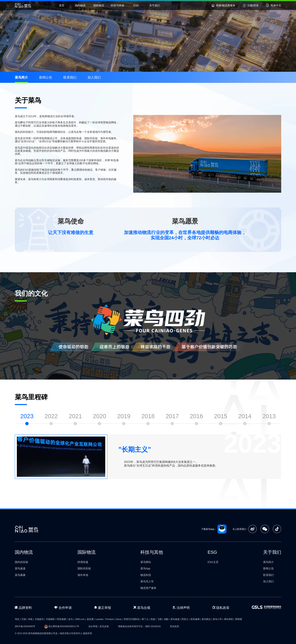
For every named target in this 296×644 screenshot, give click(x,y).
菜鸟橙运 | (207, 619)
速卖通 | (91, 619)
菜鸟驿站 (146, 562)
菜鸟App (145, 569)
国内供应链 (21, 562)
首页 (62, 5)
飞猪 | (160, 619)
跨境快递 (83, 562)
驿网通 (239, 619)
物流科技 (146, 575)
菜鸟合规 (142, 608)
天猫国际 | (51, 619)
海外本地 (83, 575)
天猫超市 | (40, 619)
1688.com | (80, 619)
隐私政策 (221, 608)
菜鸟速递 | (176, 619)
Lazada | (100, 619)
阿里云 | (186, 619)
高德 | (153, 619)
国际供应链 (84, 569)
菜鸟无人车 (147, 581)
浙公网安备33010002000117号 (64, 626)
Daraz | (119, 619)
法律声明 (181, 608)
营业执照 (175, 626)
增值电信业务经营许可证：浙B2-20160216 (139, 626)
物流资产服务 (148, 588)
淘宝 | (18, 619)
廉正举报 (103, 608)
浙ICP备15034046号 (25, 626)
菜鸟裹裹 (20, 575)
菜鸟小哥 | (218, 619)
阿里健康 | (62, 619)
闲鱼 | (31, 619)
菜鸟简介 (21, 77)
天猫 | (24, 619)
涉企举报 (93, 626)
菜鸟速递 (20, 569)
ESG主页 (213, 562)
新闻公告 (46, 77)
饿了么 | (146, 619)
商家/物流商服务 (223, 5)
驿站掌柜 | (229, 619)
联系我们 (70, 77)
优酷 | (167, 619)
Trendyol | (110, 619)
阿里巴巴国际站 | (132, 619)
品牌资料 (23, 608)
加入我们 (94, 77)
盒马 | (71, 619)
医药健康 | (196, 619)
